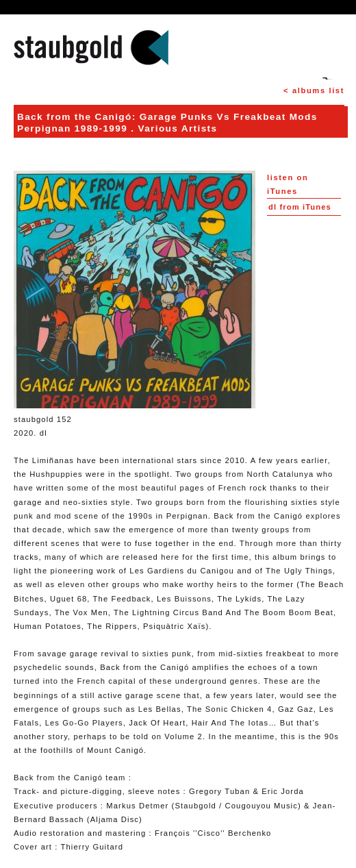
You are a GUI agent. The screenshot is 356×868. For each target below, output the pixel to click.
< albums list (314, 90)
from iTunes (300, 207)
